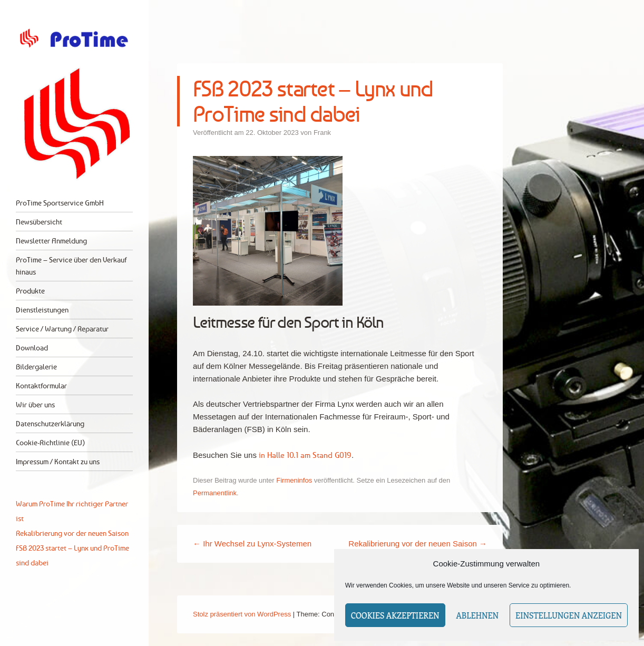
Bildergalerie (36, 366)
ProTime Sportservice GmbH (60, 203)
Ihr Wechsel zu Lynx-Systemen (252, 544)
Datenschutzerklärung (50, 423)
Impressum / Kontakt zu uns (58, 461)
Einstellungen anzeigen (569, 615)
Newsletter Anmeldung (51, 241)
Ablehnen (478, 615)
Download (32, 348)
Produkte (30, 291)
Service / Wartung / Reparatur (62, 329)
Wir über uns (35, 404)
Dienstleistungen (42, 310)
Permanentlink (215, 493)
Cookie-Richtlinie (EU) (50, 442)
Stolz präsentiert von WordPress (242, 614)
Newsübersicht (39, 222)
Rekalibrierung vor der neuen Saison (418, 544)
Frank (322, 133)
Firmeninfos (294, 480)
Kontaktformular (41, 385)
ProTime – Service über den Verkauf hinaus (71, 266)
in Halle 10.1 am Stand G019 (305, 455)
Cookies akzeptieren (395, 615)
